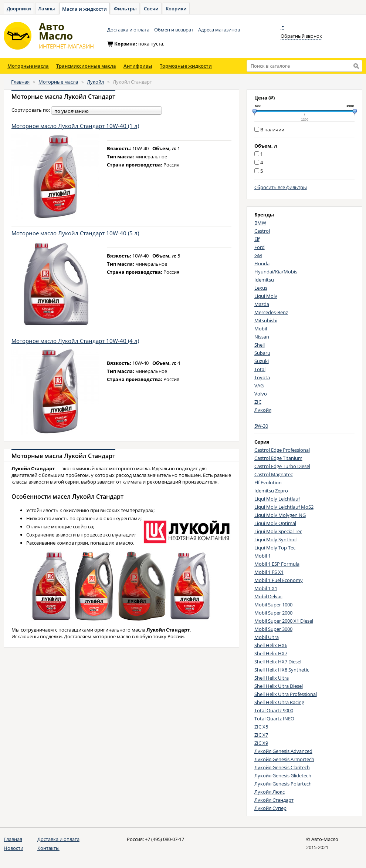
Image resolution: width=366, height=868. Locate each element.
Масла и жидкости (84, 9)
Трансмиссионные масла (86, 66)
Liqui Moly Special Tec (278, 531)
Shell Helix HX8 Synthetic (282, 670)
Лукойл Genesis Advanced (283, 751)
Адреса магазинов (219, 30)
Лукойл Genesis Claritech (282, 767)
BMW (260, 223)
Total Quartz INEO (274, 719)
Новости (13, 848)
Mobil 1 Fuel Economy (279, 580)
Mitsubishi (266, 320)
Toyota (262, 377)
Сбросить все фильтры (281, 187)
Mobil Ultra (267, 637)
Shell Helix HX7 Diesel (278, 662)
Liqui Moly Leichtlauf (277, 499)
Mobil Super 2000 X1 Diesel (284, 621)
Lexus (261, 288)
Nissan (262, 337)
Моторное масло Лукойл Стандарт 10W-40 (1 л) (75, 126)
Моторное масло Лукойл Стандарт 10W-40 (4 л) (75, 341)
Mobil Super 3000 (273, 629)
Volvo (261, 394)
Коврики (176, 9)
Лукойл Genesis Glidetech (283, 776)
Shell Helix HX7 (271, 653)
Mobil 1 (262, 556)
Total (260, 369)
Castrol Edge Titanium (278, 458)
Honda (262, 263)
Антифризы (138, 66)
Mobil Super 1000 (273, 605)
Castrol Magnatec (274, 474)
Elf (257, 239)
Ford (260, 247)
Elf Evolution (268, 482)
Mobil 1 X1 (266, 588)
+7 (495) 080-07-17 (165, 839)
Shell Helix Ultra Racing (279, 702)
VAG (259, 386)
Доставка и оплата (128, 30)
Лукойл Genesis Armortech (284, 759)
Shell (260, 345)
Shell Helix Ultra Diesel (279, 686)
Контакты (48, 848)
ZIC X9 (261, 743)
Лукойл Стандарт (274, 800)
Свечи (151, 9)
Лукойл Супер (270, 808)
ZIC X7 (261, 735)
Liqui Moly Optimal (275, 523)
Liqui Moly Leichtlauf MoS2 (284, 507)
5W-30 (261, 426)
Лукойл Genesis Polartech (283, 784)
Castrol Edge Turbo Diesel (282, 466)
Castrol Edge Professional (282, 450)
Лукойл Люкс (270, 792)
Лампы (47, 9)
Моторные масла (28, 66)
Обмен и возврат (174, 30)
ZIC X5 (261, 727)
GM (258, 255)
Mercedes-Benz (271, 312)
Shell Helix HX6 (271, 645)
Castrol (262, 231)
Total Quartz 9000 (274, 710)
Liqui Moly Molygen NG (280, 515)
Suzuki (262, 361)
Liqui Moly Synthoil (275, 539)
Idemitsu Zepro (271, 491)
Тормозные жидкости (186, 66)
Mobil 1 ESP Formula (277, 564)
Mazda (262, 304)
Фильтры (125, 9)
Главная (20, 82)
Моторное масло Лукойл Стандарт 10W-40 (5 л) (75, 233)
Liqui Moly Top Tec (275, 548)
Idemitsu (264, 280)
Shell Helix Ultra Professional (286, 694)
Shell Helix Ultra (272, 678)
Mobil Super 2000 (273, 613)
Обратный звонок (301, 36)
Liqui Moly (266, 296)
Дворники (19, 9)
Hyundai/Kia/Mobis (276, 272)
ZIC (258, 402)
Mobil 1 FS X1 (269, 572)
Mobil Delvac (268, 596)
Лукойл (95, 82)
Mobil (261, 329)
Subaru (262, 353)
